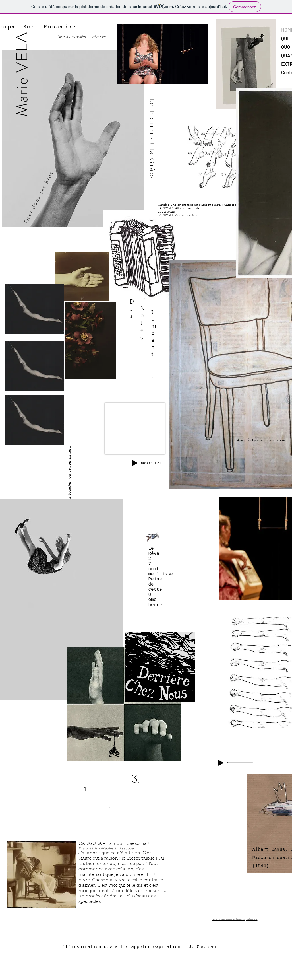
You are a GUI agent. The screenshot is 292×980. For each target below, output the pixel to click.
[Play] (221, 763)
